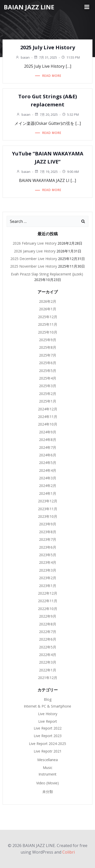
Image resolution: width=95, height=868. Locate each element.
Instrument (48, 774)
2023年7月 (48, 539)
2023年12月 (48, 501)
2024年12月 (48, 409)
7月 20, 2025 (46, 114)
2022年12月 (48, 593)
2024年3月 (48, 478)
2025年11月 (48, 324)
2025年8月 (48, 347)
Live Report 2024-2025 (48, 744)
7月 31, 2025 (45, 57)
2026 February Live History (35, 243)
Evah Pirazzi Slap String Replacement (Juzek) (48, 274)
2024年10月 (48, 424)
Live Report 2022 (48, 728)
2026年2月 (48, 301)
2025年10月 (48, 332)
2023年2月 (48, 578)
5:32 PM (70, 114)
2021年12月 (48, 678)
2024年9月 (48, 432)
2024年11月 (48, 417)
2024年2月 (48, 486)
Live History (48, 714)
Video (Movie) (48, 783)
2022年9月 (48, 616)
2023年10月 (48, 516)
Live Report (48, 721)
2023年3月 (48, 570)
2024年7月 (48, 447)
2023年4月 (48, 562)
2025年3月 (48, 386)
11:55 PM (70, 57)
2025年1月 (48, 401)
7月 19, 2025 (46, 172)
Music (48, 768)
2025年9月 (48, 340)
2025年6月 (48, 363)
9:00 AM (70, 172)
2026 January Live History (35, 251)
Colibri (69, 852)
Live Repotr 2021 (48, 751)
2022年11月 (48, 601)
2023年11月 (48, 509)
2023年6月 (48, 547)
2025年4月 (48, 378)
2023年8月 (48, 532)
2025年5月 (48, 371)
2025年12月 (48, 317)
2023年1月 (48, 586)
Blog (48, 699)
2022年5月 (48, 647)
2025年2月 (48, 394)
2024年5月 (48, 463)
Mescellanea (48, 760)
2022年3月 (48, 662)
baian (23, 57)
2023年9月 (48, 524)
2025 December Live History (34, 259)
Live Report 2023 (48, 736)
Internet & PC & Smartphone (48, 706)
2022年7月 (48, 632)
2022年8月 (48, 624)
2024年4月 (48, 470)
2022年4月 (48, 655)
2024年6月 (48, 455)
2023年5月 (48, 555)
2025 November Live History (34, 266)
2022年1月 (48, 670)
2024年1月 (48, 493)
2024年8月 (48, 440)
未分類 (48, 792)
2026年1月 (48, 309)
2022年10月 (48, 609)
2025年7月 (48, 355)
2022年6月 (48, 639)
